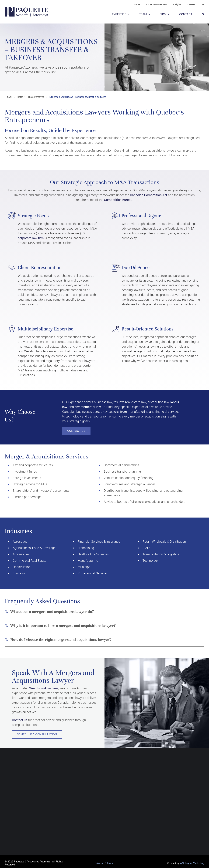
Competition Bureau (118, 200)
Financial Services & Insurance (99, 542)
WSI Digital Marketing (192, 863)
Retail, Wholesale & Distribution (164, 542)
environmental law (88, 407)
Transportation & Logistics (161, 554)
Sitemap (110, 863)
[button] (203, 15)
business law (103, 402)
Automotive (21, 554)
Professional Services (93, 573)
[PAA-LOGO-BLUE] (26, 8)
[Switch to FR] (203, 4)
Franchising (86, 548)
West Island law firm (44, 688)
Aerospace (20, 542)
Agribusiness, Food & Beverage (34, 548)
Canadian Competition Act (149, 195)
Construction (22, 567)
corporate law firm (31, 238)
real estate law (136, 402)
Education (20, 573)
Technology (151, 561)
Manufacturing (88, 561)
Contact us (20, 720)
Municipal (84, 567)
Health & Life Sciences (93, 554)
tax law (119, 402)
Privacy (99, 863)
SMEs (146, 548)
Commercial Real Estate (30, 561)
